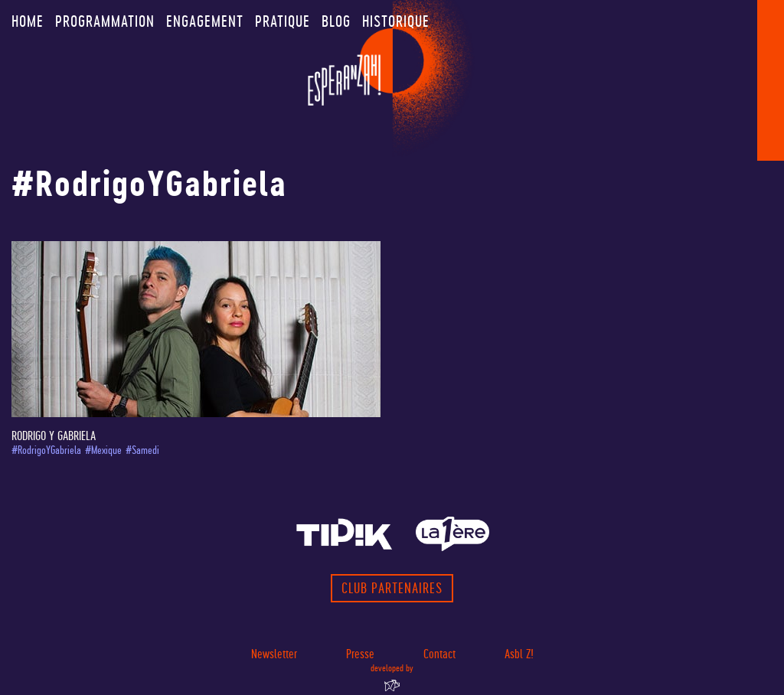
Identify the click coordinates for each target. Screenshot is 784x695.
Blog (336, 21)
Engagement (205, 21)
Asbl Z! (519, 654)
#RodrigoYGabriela (46, 450)
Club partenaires (392, 588)
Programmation (105, 21)
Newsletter (274, 654)
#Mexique (103, 450)
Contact (439, 654)
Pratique (283, 21)
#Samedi (142, 450)
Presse (360, 654)
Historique (396, 21)
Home (28, 21)
